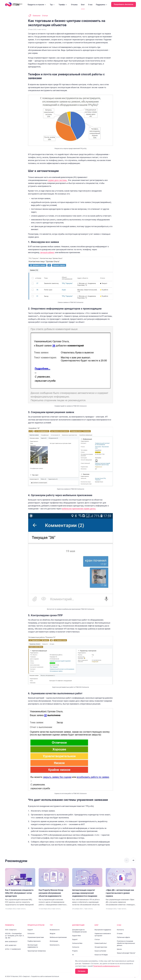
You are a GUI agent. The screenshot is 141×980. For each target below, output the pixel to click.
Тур (53, 5)
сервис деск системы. (58, 180)
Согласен (82, 971)
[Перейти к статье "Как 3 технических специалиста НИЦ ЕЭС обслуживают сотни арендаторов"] (20, 887)
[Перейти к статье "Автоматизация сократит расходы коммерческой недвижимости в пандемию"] (87, 887)
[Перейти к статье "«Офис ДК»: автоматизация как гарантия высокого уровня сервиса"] (121, 887)
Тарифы (63, 5)
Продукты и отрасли (37, 5)
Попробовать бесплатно (124, 4)
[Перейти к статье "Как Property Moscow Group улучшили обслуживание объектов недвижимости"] (54, 887)
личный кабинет (47, 252)
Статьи (45, 16)
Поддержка (102, 5)
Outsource (37, 16)
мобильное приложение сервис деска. (79, 509)
